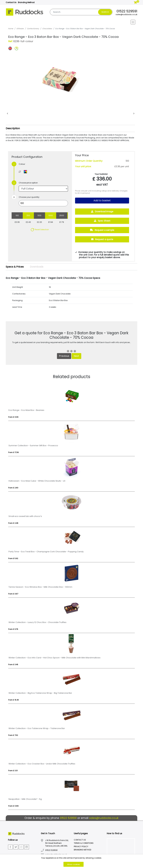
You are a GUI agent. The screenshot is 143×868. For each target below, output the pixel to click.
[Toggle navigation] (71, 22)
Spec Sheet (102, 221)
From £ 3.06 (13, 417)
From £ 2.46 (13, 523)
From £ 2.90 (13, 488)
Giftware (20, 29)
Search (105, 12)
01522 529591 (127, 11)
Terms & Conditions (84, 843)
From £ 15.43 (13, 700)
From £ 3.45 (13, 665)
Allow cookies (74, 864)
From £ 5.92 (13, 558)
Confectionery (33, 29)
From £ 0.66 (13, 806)
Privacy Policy (81, 846)
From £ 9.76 (13, 629)
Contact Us (11, 2)
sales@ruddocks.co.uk (126, 14)
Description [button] (13, 128)
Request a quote (102, 239)
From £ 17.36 (13, 452)
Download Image (102, 212)
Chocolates (47, 29)
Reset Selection (40, 230)
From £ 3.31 (13, 771)
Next (76, 356)
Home (11, 29)
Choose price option (28, 183)
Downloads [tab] (37, 267)
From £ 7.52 (13, 735)
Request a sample (102, 230)
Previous (64, 356)
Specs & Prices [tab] (15, 267)
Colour (22, 164)
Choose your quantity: (29, 197)
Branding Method (26, 2)
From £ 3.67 (13, 594)
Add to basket (102, 200)
